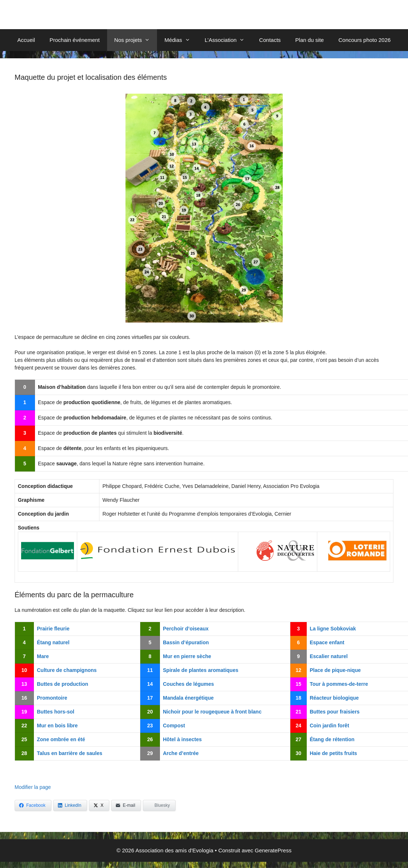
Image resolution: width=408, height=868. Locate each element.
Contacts (270, 40)
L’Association (228, 40)
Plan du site (310, 40)
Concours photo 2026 (364, 40)
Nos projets (136, 40)
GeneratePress (273, 850)
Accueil (26, 40)
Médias (181, 40)
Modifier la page (33, 787)
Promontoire (52, 698)
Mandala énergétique (188, 698)
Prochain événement (75, 40)
